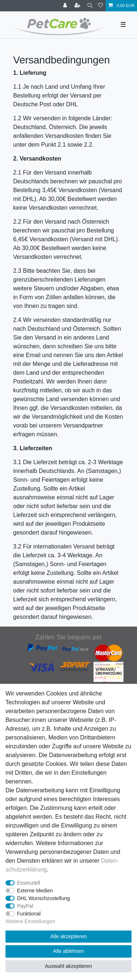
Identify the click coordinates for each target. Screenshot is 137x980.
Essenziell (29, 883)
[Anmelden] (66, 6)
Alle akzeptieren (69, 936)
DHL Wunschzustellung (44, 898)
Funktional (29, 914)
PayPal (25, 906)
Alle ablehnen (68, 951)
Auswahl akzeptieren (68, 966)
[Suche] (90, 6)
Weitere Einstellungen (30, 921)
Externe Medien (35, 891)
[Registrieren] (78, 6)
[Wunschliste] (100, 6)
